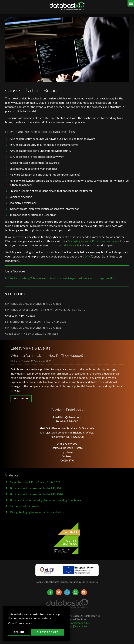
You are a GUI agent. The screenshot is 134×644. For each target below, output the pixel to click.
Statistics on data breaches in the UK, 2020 (36, 494)
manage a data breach (65, 245)
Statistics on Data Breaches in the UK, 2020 (33, 304)
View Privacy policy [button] (20, 623)
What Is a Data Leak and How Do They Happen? (47, 356)
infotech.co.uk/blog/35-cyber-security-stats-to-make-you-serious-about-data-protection (60, 278)
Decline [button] (19, 632)
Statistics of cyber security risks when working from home (45, 500)
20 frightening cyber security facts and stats (37, 512)
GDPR (86, 256)
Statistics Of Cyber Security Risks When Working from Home (45, 310)
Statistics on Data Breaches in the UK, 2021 (33, 328)
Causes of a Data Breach (21, 316)
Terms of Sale (81, 626)
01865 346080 (69, 421)
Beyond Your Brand (78, 619)
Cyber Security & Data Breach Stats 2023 (32, 334)
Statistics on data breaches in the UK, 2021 (36, 488)
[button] (53, 619)
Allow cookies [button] (48, 632)
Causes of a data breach (24, 506)
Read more (21, 399)
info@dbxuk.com (71, 417)
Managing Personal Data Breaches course (93, 241)
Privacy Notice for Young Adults (75, 623)
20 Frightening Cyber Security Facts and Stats (36, 322)
